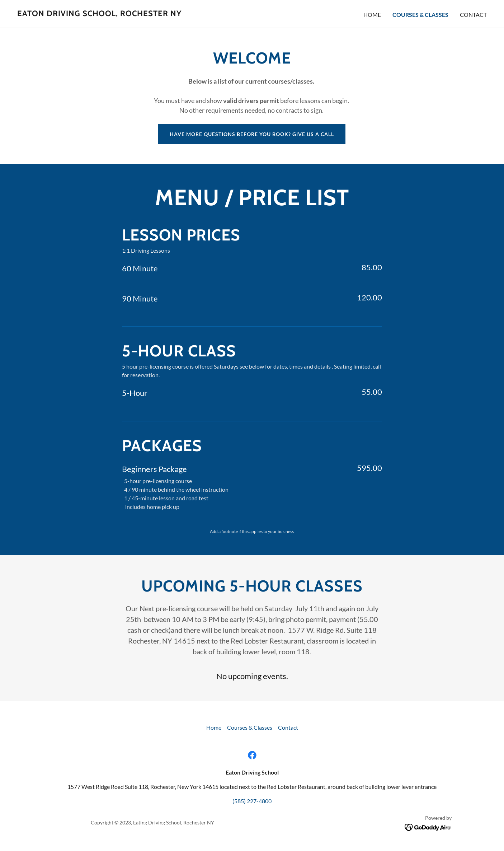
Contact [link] (473, 15)
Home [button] (214, 727)
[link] (99, 14)
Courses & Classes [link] (420, 15)
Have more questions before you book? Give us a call (252, 134)
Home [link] (372, 15)
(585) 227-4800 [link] (252, 801)
